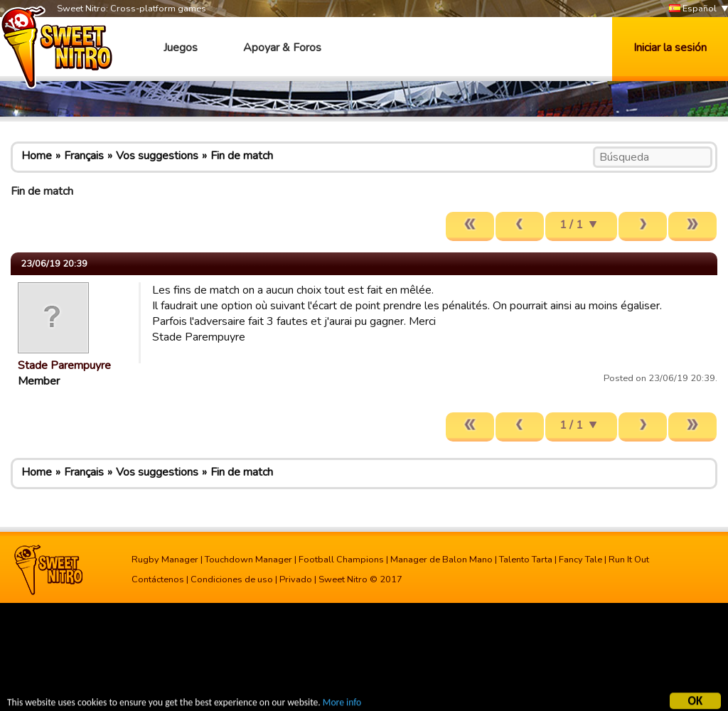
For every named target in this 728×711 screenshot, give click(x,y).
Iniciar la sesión (670, 48)
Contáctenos (158, 579)
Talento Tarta (526, 560)
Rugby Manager (165, 560)
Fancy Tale (580, 560)
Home (37, 156)
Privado (296, 579)
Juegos (181, 48)
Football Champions (341, 560)
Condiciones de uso (232, 579)
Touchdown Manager (248, 560)
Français (84, 156)
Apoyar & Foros (282, 48)
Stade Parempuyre (64, 365)
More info (342, 704)
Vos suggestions (157, 156)
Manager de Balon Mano (441, 560)
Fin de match (242, 156)
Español (693, 9)
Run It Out (629, 560)
